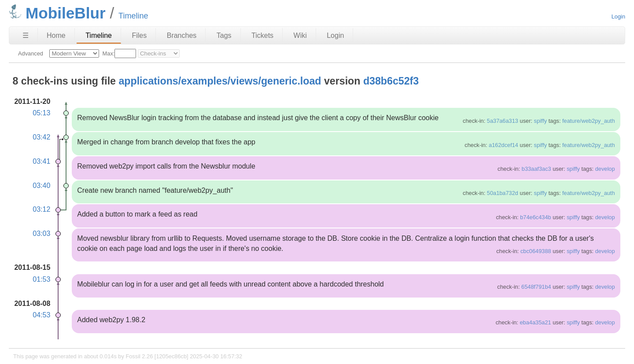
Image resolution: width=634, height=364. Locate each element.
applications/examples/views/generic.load (220, 81)
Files (139, 35)
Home (56, 35)
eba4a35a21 (535, 322)
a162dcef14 (503, 145)
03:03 (41, 233)
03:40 (41, 186)
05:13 (41, 113)
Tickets (262, 35)
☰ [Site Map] (26, 35)
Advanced (31, 53)
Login (618, 17)
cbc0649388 (536, 251)
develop (605, 169)
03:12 (41, 209)
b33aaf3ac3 (536, 169)
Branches (182, 35)
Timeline (99, 35)
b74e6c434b (535, 217)
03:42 (41, 137)
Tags (224, 35)
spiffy (541, 121)
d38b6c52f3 (391, 81)
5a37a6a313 (503, 121)
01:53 (41, 279)
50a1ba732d (503, 193)
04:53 (41, 315)
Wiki (300, 35)
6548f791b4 (536, 287)
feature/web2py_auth (589, 121)
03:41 (41, 161)
